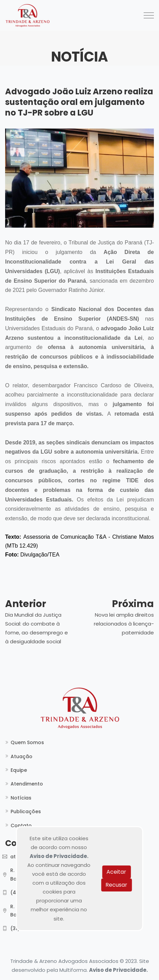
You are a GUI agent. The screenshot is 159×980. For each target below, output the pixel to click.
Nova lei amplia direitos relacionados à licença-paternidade (124, 624)
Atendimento (27, 784)
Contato (21, 825)
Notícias (21, 798)
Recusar (116, 885)
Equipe (19, 770)
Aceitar (116, 872)
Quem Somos (27, 742)
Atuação (21, 756)
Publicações (26, 811)
